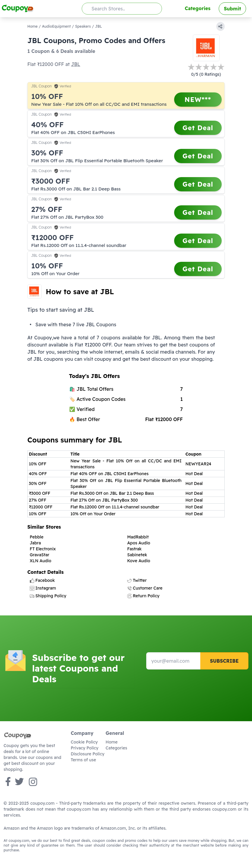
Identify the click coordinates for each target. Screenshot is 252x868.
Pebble (37, 537)
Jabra (35, 543)
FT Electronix (43, 549)
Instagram (43, 588)
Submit (232, 9)
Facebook (42, 580)
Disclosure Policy (88, 754)
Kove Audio (139, 561)
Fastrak (134, 549)
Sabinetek (137, 555)
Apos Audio (139, 543)
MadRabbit (138, 537)
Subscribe (224, 661)
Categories (198, 8)
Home (33, 26)
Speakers (83, 26)
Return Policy (143, 596)
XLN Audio (41, 561)
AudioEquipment (56, 26)
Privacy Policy (85, 748)
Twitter (137, 580)
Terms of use (83, 760)
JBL (76, 64)
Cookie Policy (84, 742)
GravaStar (40, 555)
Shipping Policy (48, 596)
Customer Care (145, 588)
